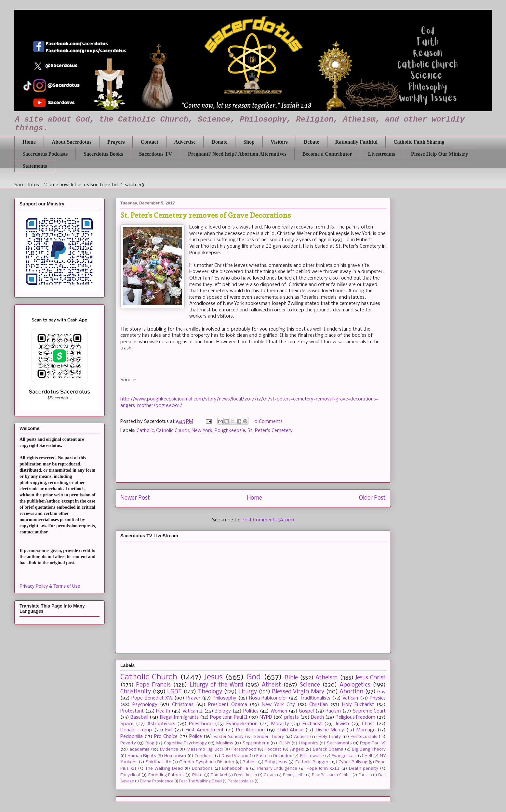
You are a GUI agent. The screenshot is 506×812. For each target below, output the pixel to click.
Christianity (136, 692)
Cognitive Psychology (185, 743)
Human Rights (142, 756)
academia (140, 749)
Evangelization (242, 724)
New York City (278, 705)
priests (292, 717)
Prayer (193, 698)
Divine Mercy (330, 730)
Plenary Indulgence (277, 769)
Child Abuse (290, 730)
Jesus (213, 677)
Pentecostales (241, 781)
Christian (319, 705)
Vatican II (193, 711)
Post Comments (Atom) (268, 520)
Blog (150, 743)
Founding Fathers (166, 775)
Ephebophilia (235, 769)
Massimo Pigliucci (205, 749)
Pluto (197, 775)
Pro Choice (166, 737)
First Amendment (205, 730)
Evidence (169, 749)
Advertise (185, 142)
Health (163, 711)
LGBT (174, 692)
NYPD (266, 717)
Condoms (204, 756)
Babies (250, 762)
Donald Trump (136, 730)
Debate (312, 142)
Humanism (175, 756)
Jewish (342, 724)
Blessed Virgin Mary (298, 692)
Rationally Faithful (356, 142)
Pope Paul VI (373, 743)
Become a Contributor (327, 154)
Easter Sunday (229, 737)
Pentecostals (364, 737)
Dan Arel (219, 775)
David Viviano (235, 756)
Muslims (225, 743)
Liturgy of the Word (216, 685)
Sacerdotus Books (103, 154)
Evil (169, 730)
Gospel (306, 711)
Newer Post (135, 498)
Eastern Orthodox (274, 756)
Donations (202, 769)
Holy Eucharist (358, 705)
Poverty (128, 743)
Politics (251, 711)
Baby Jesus (276, 762)
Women (279, 711)
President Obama (228, 705)
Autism (301, 737)
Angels (297, 749)
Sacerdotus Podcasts (45, 154)
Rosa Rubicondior (268, 698)
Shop (249, 142)
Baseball (139, 717)
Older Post (372, 498)
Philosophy (225, 698)
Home (29, 142)
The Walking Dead (164, 769)
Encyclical (130, 775)
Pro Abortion (250, 730)
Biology (223, 711)
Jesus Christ (371, 678)
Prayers (116, 142)
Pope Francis (153, 685)
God (254, 677)
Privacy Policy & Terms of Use (50, 586)
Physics (378, 698)
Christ (368, 724)
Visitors (279, 142)
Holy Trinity (330, 737)
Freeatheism (246, 775)
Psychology (145, 705)
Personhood (244, 749)
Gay (381, 692)
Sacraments (339, 743)
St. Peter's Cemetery (270, 431)
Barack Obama (328, 749)
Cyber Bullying (353, 762)
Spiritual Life (159, 762)
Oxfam (270, 775)
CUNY (285, 743)
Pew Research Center (332, 775)
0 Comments (268, 422)
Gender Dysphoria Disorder (207, 762)
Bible (291, 678)
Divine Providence (157, 781)
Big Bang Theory (369, 749)
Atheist (271, 685)
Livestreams (382, 154)
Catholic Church (173, 431)
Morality (280, 724)
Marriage (366, 730)
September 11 (256, 743)
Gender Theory (269, 737)
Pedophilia (132, 737)
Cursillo (365, 775)
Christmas (183, 705)
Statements (35, 166)
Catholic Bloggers (313, 762)
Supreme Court (369, 711)
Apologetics (355, 685)
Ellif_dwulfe (312, 756)
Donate (219, 142)
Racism (333, 711)
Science (310, 685)
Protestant (132, 711)
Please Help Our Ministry (439, 154)
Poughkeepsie (230, 431)
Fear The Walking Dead (200, 781)
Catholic (145, 431)
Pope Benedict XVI (152, 698)
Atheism (326, 678)
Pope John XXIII (323, 769)
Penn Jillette (294, 775)
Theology (210, 692)
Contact (149, 142)
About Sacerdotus (72, 142)
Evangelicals (344, 756)
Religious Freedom (355, 717)
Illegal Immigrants (179, 717)
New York (202, 431)
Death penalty (364, 769)
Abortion (351, 692)
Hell (368, 756)
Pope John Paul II (229, 717)
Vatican (350, 698)
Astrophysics (161, 724)
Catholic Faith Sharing (419, 142)
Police (196, 737)
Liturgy (248, 692)
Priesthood (201, 724)
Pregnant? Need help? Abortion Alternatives (237, 154)
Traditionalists (315, 698)
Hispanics (309, 743)
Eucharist (312, 724)
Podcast (273, 749)
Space (127, 724)
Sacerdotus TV (155, 154)
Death (317, 717)
